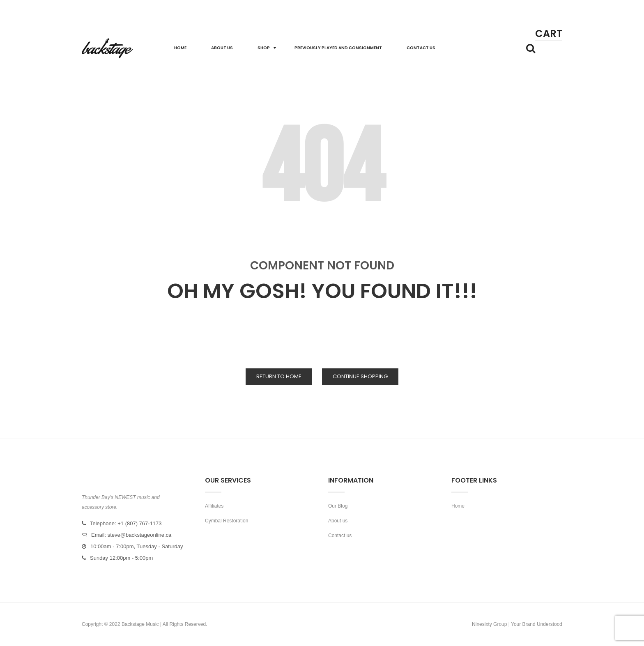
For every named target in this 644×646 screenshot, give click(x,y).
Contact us (340, 536)
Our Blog (338, 506)
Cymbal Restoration (227, 521)
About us (338, 521)
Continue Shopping (360, 376)
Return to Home (279, 376)
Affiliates (214, 506)
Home (458, 506)
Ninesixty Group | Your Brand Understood (517, 624)
